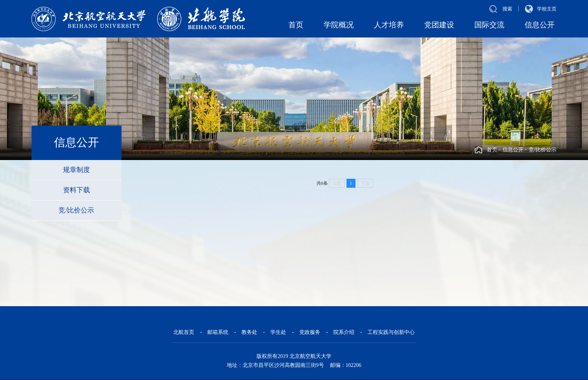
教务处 (249, 332)
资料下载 (76, 190)
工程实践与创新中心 (391, 332)
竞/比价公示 (543, 150)
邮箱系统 (218, 332)
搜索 (507, 9)
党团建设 (439, 25)
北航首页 (184, 332)
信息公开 (540, 25)
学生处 (278, 332)
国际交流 (489, 25)
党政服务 (310, 332)
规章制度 (76, 170)
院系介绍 (344, 332)
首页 (296, 25)
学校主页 (547, 9)
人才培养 (389, 25)
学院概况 (339, 25)
